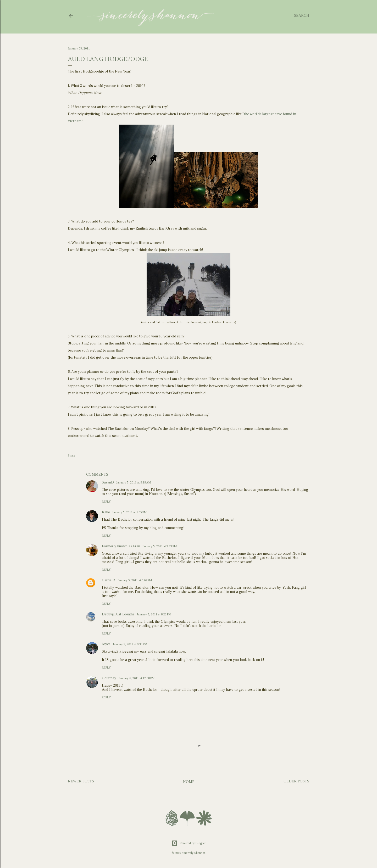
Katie (106, 512)
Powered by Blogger (188, 843)
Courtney (109, 678)
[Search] (302, 16)
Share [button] (71, 455)
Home (189, 782)
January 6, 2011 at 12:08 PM (136, 678)
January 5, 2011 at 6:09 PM (135, 580)
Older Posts (296, 781)
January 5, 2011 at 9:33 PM (130, 644)
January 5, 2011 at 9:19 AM (134, 482)
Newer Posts (81, 781)
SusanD (108, 482)
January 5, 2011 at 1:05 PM (129, 512)
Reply (106, 502)
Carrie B (109, 580)
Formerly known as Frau (121, 546)
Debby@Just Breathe (118, 614)
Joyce (106, 644)
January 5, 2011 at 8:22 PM (154, 614)
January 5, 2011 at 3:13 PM (159, 546)
